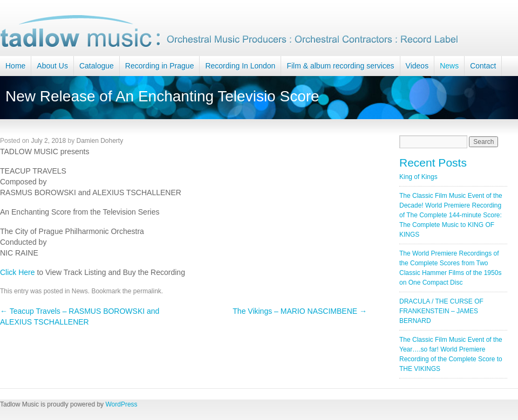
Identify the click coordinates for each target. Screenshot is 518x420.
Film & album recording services (340, 66)
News (449, 66)
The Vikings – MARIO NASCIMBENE (300, 311)
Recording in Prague (160, 66)
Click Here (18, 272)
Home (15, 66)
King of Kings (418, 177)
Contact (483, 66)
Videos (417, 66)
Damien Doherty (100, 141)
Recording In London (240, 66)
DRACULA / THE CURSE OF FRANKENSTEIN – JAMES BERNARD (441, 311)
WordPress (121, 404)
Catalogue (97, 66)
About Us (52, 66)
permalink (147, 291)
